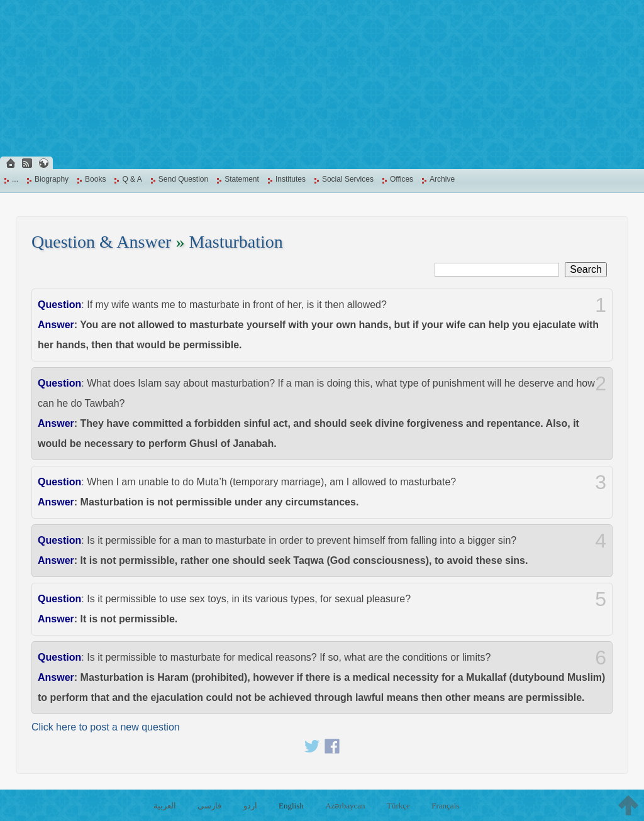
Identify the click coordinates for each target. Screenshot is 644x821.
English (291, 806)
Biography (52, 179)
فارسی (209, 806)
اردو (250, 806)
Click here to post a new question (106, 727)
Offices (402, 179)
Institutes (291, 179)
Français (445, 806)
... (15, 179)
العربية (165, 806)
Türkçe (398, 806)
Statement (242, 179)
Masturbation (236, 242)
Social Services (348, 179)
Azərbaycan (345, 806)
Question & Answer (101, 242)
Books (95, 179)
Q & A (132, 179)
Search (586, 269)
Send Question (183, 179)
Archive (442, 179)
